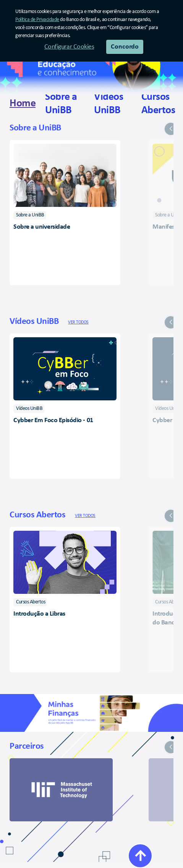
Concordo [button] (125, 47)
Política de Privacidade (37, 20)
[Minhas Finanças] (91, 713)
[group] (91, 201)
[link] (23, 104)
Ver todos (78, 322)
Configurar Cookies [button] (69, 47)
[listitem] (30, 215)
